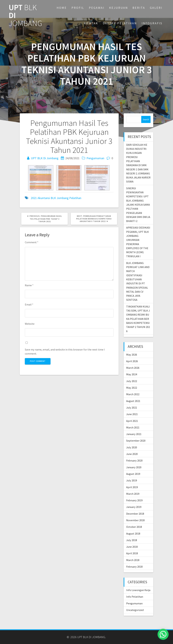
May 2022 (132, 388)
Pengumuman (95, 158)
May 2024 (132, 374)
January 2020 (134, 467)
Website (30, 324)
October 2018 (134, 527)
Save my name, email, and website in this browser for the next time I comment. (65, 352)
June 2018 (132, 547)
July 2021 (132, 408)
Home (62, 8)
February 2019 (134, 500)
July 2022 (132, 381)
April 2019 (132, 487)
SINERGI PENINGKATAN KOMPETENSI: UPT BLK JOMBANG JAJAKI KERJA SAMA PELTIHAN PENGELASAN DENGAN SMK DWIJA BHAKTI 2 (138, 205)
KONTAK (91, 23)
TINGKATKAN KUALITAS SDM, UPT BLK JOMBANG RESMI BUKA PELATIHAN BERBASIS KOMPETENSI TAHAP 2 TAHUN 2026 (138, 319)
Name (29, 285)
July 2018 (132, 540)
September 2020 (136, 441)
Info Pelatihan (135, 597)
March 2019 (133, 494)
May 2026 (132, 355)
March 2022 (133, 394)
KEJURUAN (119, 8)
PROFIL (78, 8)
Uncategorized (135, 610)
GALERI (156, 8)
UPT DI (25, 15)
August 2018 (133, 534)
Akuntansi (44, 198)
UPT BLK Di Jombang (45, 158)
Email (29, 304)
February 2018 (134, 567)
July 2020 (132, 447)
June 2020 (132, 454)
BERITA (139, 8)
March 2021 (133, 427)
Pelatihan (75, 198)
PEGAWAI (97, 8)
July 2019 (132, 480)
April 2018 (132, 553)
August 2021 (133, 401)
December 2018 (135, 514)
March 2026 (133, 368)
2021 (34, 198)
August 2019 (133, 474)
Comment (32, 242)
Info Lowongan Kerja (138, 590)
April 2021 (132, 421)
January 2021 (134, 434)
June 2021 (132, 414)
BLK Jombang (60, 198)
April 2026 (132, 361)
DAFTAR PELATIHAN (120, 23)
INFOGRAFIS (152, 23)
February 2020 (134, 460)
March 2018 (133, 560)
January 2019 (134, 507)
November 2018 (135, 520)
